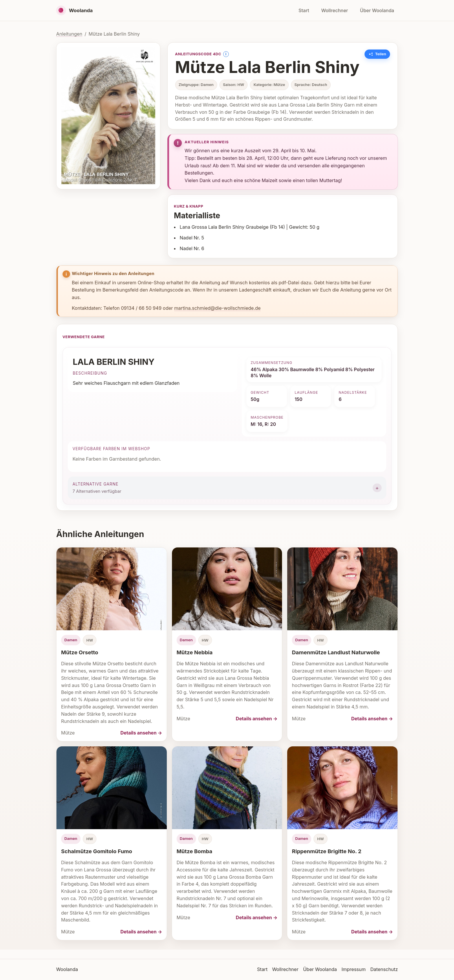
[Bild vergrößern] (108, 116)
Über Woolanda (377, 10)
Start (304, 10)
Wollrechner (334, 10)
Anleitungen (69, 34)
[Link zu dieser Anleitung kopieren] (377, 54)
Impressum (354, 969)
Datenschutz (384, 969)
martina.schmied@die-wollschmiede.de (218, 308)
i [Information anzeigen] (226, 54)
